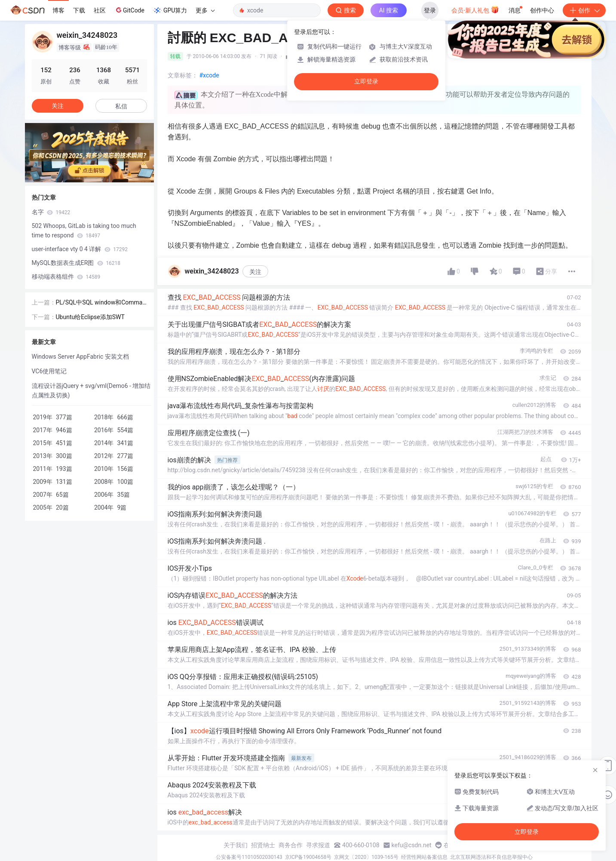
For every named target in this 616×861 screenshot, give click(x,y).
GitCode (129, 10)
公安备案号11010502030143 (249, 857)
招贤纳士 (263, 845)
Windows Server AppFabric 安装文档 (80, 357)
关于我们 (236, 845)
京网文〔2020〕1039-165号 (366, 857)
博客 (58, 10)
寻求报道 (318, 845)
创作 (584, 10)
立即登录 (366, 81)
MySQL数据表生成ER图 (76, 263)
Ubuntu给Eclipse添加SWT (90, 317)
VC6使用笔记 (49, 371)
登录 (430, 10)
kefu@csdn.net (412, 845)
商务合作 (291, 845)
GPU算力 (170, 10)
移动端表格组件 (66, 277)
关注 (255, 272)
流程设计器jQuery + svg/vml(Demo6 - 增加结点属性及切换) (91, 391)
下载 (79, 10)
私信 (121, 106)
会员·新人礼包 (475, 9)
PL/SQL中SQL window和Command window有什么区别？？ (101, 303)
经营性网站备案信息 (424, 857)
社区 (100, 10)
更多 (205, 10)
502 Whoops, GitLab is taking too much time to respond (84, 231)
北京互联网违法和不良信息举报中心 (491, 857)
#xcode (209, 75)
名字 (51, 212)
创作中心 (542, 10)
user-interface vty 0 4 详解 (80, 249)
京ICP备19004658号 (308, 857)
